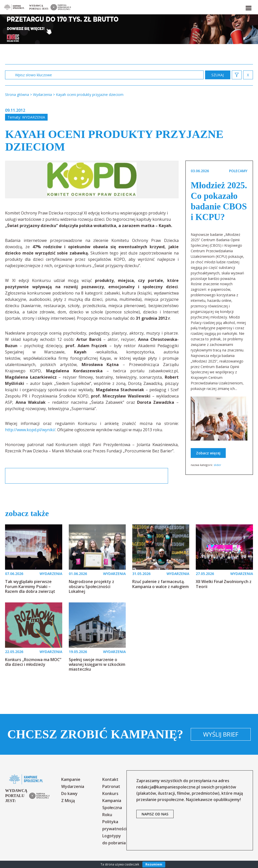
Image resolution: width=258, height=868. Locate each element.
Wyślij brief (221, 734)
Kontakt (110, 779)
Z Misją (68, 801)
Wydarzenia (34, 117)
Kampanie (71, 779)
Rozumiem (154, 864)
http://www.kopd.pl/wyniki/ (30, 430)
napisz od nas (155, 814)
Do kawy (69, 793)
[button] (248, 7)
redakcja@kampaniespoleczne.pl (168, 787)
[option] (92, 179)
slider (217, 465)
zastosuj (218, 75)
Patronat (111, 786)
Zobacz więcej (208, 453)
